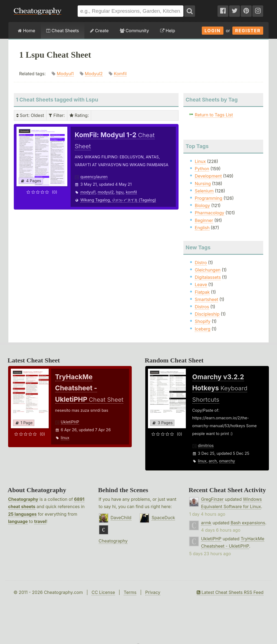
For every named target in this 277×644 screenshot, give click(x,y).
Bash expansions (248, 523)
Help (168, 31)
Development (208, 176)
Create (99, 31)
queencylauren (94, 177)
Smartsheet (206, 299)
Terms (130, 592)
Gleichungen (208, 270)
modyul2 (106, 192)
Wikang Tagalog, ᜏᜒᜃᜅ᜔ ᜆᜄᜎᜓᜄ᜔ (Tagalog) (118, 200)
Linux (200, 161)
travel (40, 521)
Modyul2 (94, 74)
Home (27, 31)
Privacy (153, 592)
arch (213, 461)
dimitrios (206, 445)
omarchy (227, 461)
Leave (201, 285)
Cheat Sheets (63, 31)
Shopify (203, 321)
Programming (209, 198)
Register (248, 31)
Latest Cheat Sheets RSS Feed (230, 592)
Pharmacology (210, 213)
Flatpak (202, 292)
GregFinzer (212, 499)
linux (65, 438)
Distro (201, 263)
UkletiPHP (70, 422)
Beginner (204, 220)
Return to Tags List (214, 115)
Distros (202, 307)
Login (213, 31)
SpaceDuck (163, 518)
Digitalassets (208, 277)
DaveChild (121, 518)
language (18, 521)
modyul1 (88, 192)
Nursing (203, 184)
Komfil (120, 74)
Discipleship (207, 314)
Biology (202, 205)
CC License (103, 592)
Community (134, 31)
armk (206, 523)
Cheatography (23, 499)
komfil (131, 192)
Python (202, 169)
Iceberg (202, 329)
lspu (120, 192)
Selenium (204, 191)
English (202, 228)
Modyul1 (65, 74)
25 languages (22, 514)
